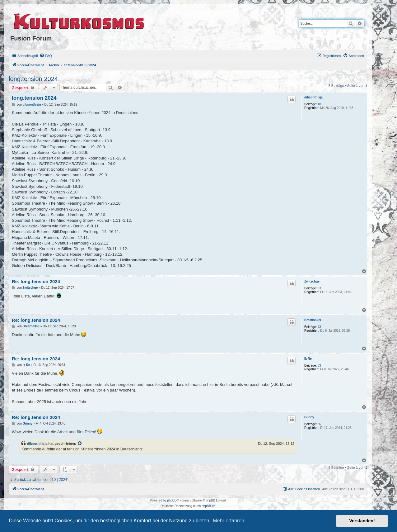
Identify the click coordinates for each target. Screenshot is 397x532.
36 (319, 424)
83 (319, 366)
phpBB (172, 500)
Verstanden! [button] (362, 521)
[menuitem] (46, 56)
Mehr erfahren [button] (229, 521)
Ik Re (308, 359)
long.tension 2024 (33, 79)
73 (319, 327)
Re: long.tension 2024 (36, 281)
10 (319, 104)
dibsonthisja (313, 97)
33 (319, 288)
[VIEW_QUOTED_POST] (80, 444)
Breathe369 (313, 320)
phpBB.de (208, 506)
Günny (309, 417)
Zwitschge (312, 281)
